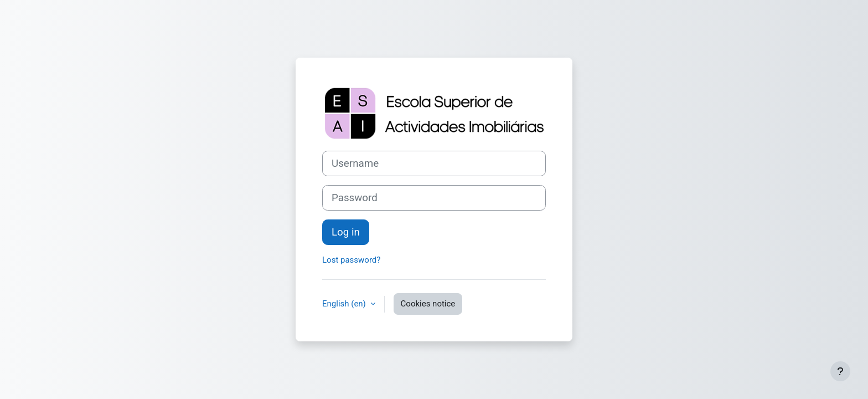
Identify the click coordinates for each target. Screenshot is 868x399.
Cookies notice (428, 304)
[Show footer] (840, 371)
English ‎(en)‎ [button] (345, 304)
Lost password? (351, 260)
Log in (346, 232)
